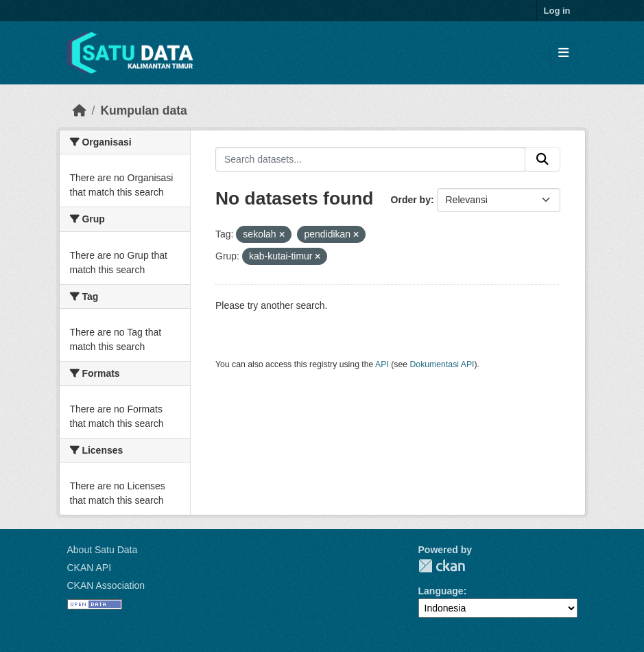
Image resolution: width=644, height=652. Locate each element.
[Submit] (542, 159)
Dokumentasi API (442, 364)
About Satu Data (103, 550)
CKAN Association (106, 585)
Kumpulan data (143, 110)
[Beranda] (80, 110)
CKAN (442, 566)
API (382, 364)
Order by (411, 200)
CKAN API (90, 568)
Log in (557, 11)
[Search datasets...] (370, 159)
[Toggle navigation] (563, 53)
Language (441, 591)
